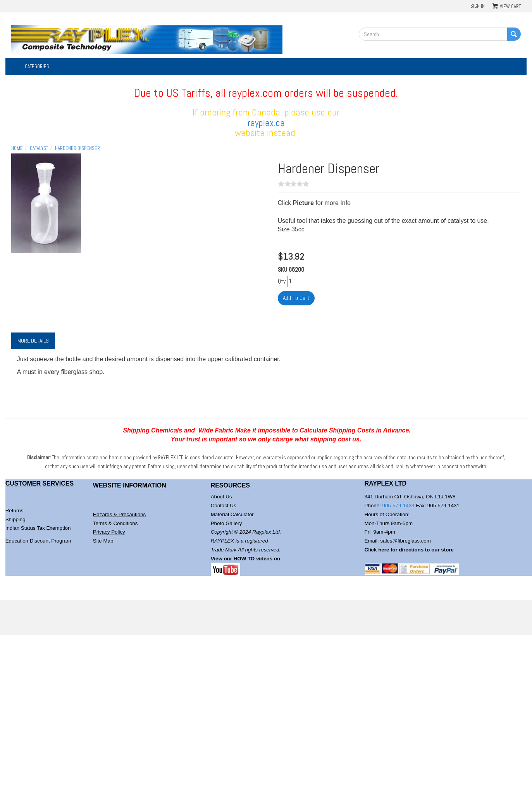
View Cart (510, 6)
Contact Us (224, 506)
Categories (37, 66)
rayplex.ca (266, 123)
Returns (15, 511)
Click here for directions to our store (409, 550)
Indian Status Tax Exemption (38, 528)
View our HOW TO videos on (246, 559)
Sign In (478, 6)
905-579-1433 (399, 506)
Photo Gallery (226, 523)
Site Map (103, 541)
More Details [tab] (33, 341)
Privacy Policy (109, 532)
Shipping (15, 519)
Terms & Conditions (115, 523)
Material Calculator (232, 514)
